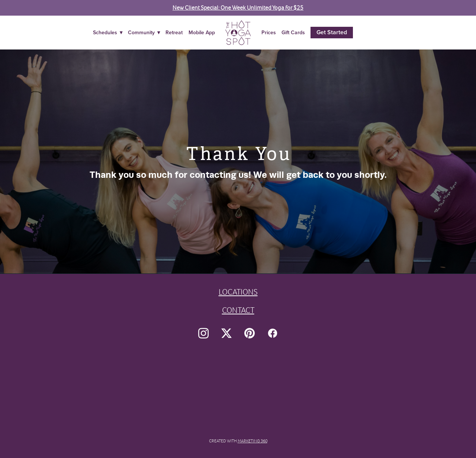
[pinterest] (250, 333)
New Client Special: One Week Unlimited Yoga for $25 (238, 8)
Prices (269, 32)
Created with (238, 441)
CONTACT (238, 310)
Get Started (332, 32)
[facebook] (273, 333)
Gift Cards (293, 32)
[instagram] (203, 333)
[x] (226, 333)
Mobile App (202, 32)
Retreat (174, 32)
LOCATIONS (238, 292)
